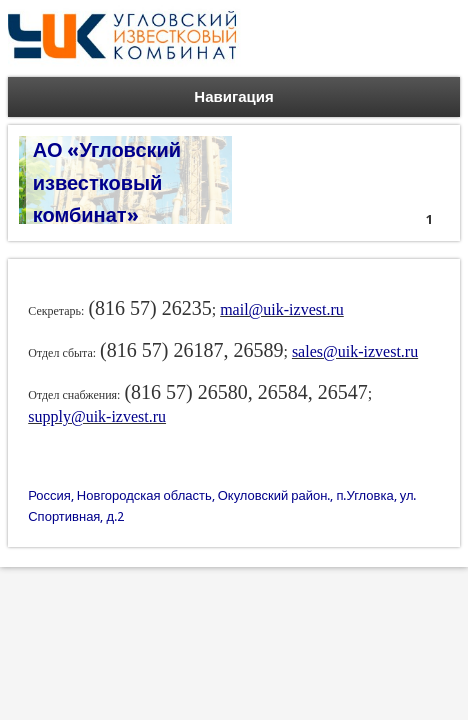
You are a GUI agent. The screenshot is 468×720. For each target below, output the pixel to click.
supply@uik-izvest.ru (97, 416)
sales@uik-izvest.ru (355, 351)
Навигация (233, 97)
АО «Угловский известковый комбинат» (107, 182)
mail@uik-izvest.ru (282, 309)
